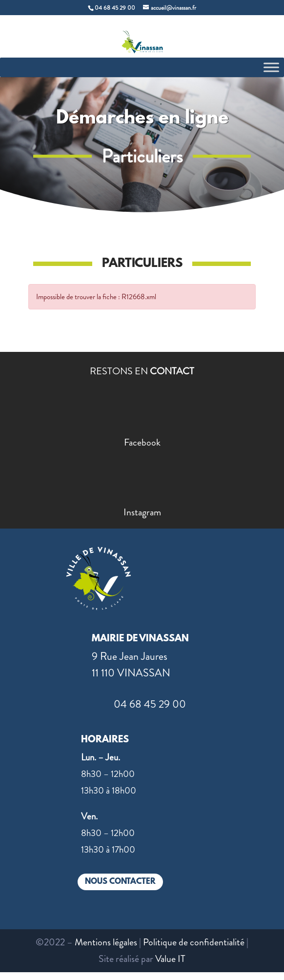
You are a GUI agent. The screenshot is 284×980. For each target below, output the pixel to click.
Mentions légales (106, 942)
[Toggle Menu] (271, 67)
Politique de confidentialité (194, 942)
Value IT (170, 959)
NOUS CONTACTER (120, 882)
